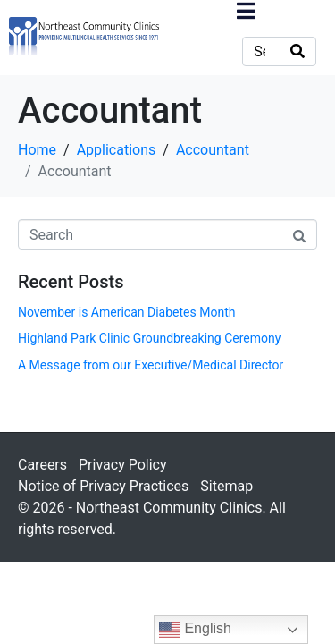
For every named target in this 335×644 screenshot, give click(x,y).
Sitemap (226, 486)
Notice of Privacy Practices (103, 486)
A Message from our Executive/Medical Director (151, 365)
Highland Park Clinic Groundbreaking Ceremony (149, 338)
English (195, 630)
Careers (42, 465)
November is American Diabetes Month (126, 312)
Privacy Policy (123, 465)
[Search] (297, 51)
